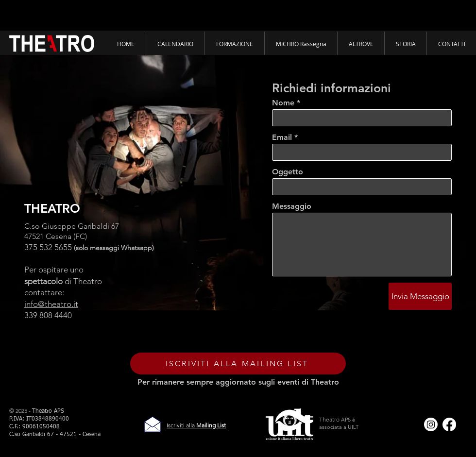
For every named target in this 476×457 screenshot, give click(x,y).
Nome (283, 103)
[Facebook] (449, 424)
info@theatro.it (51, 304)
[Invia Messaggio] (420, 296)
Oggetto (288, 172)
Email (282, 137)
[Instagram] (431, 424)
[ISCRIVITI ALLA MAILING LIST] (238, 364)
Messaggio (292, 206)
